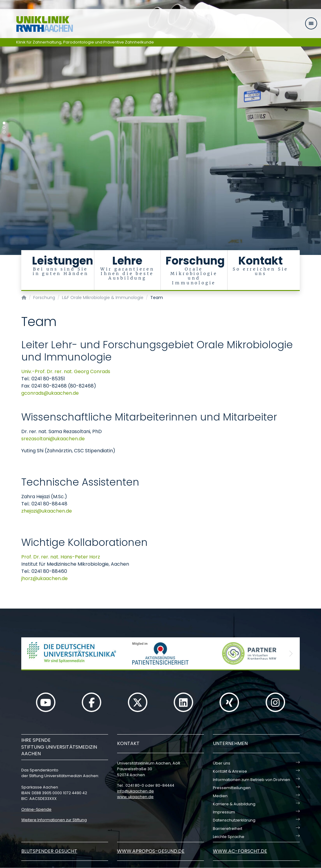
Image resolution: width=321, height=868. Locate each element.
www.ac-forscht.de (240, 851)
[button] (30, 653)
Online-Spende (36, 809)
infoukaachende (135, 791)
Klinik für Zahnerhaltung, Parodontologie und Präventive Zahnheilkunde (85, 42)
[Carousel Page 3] (4, 132)
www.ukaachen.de (135, 797)
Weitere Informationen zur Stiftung (54, 820)
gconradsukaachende (50, 393)
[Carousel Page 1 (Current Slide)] (4, 123)
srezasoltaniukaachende (53, 439)
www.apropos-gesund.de (151, 851)
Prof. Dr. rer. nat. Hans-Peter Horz (61, 557)
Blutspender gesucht (49, 851)
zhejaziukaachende (47, 511)
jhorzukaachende (44, 578)
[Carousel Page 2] (4, 128)
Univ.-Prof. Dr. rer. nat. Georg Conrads (66, 371)
